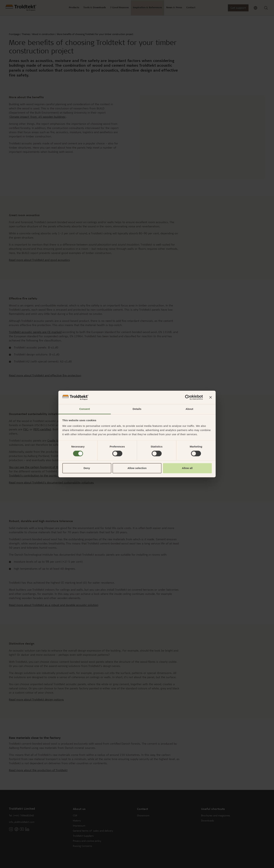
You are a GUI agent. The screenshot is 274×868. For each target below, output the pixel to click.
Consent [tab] (85, 409)
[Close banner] (211, 397)
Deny (87, 468)
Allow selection (137, 468)
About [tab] (189, 409)
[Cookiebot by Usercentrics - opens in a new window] (188, 397)
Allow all (187, 468)
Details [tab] (137, 409)
